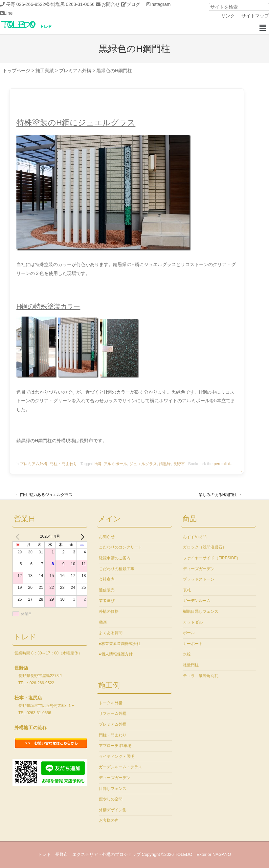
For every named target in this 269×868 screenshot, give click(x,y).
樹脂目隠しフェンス (201, 611)
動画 (103, 622)
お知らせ (107, 537)
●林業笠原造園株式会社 (120, 644)
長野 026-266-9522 (25, 4)
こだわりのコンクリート (121, 547)
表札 (187, 590)
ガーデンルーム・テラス (121, 767)
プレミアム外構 (34, 464)
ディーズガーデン (115, 778)
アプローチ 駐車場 (115, 746)
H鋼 (98, 464)
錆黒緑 (165, 464)
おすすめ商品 (195, 537)
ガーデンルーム (197, 601)
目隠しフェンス (113, 789)
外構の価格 (109, 611)
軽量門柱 (191, 665)
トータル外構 (111, 703)
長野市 (179, 464)
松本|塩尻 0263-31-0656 (70, 4)
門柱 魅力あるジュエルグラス (44, 495)
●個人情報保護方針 (116, 654)
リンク (228, 16)
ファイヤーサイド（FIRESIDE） (212, 558)
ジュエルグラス (143, 464)
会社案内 (107, 579)
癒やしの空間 (111, 799)
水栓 (187, 654)
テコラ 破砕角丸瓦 (201, 676)
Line (8, 13)
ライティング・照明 (117, 756)
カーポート (193, 644)
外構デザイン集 (113, 810)
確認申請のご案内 (115, 558)
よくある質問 (111, 633)
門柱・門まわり (63, 464)
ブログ (133, 4)
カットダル (193, 622)
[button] (262, 28)
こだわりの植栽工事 (117, 569)
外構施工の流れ (31, 728)
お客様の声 (109, 820)
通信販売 (107, 590)
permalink (222, 464)
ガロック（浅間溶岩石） (205, 547)
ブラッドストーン (199, 579)
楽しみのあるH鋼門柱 (220, 495)
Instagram (160, 4)
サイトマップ (255, 16)
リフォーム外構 (113, 713)
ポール (189, 633)
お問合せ (111, 4)
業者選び (107, 601)
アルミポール (115, 464)
